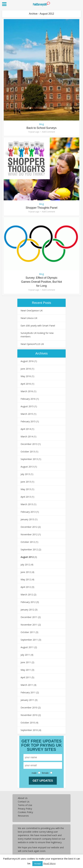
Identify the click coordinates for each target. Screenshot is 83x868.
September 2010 (29, 730)
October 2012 (28, 542)
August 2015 (27, 406)
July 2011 (25, 655)
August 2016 (27, 361)
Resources (23, 816)
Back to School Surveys (41, 128)
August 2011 (27, 647)
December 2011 (29, 617)
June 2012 (26, 572)
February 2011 (28, 692)
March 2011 (27, 685)
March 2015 (27, 414)
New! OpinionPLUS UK (32, 344)
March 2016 (27, 391)
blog (41, 124)
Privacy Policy (25, 809)
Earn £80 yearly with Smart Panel (38, 326)
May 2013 (26, 489)
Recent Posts (42, 303)
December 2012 (29, 527)
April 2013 (26, 497)
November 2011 (29, 625)
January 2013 (27, 519)
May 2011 (26, 670)
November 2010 (29, 715)
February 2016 (28, 399)
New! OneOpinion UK (32, 311)
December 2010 (29, 707)
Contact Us (24, 802)
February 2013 (28, 512)
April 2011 (26, 677)
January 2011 (27, 700)
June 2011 (26, 662)
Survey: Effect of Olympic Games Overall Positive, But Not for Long (41, 282)
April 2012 (26, 587)
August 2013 (27, 467)
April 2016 (26, 384)
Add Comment (48, 132)
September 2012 (29, 549)
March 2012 (27, 595)
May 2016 (26, 376)
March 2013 (27, 504)
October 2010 (28, 723)
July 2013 (25, 474)
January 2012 (27, 610)
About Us (23, 798)
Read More (49, 863)
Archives (42, 353)
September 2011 (29, 640)
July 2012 (25, 565)
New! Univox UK (29, 318)
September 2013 (29, 459)
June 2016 (26, 369)
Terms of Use (25, 805)
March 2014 (27, 436)
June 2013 (26, 482)
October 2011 (28, 632)
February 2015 (28, 421)
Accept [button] (37, 864)
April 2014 (26, 429)
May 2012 (26, 579)
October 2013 (28, 452)
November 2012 (29, 534)
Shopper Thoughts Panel (42, 208)
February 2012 (28, 602)
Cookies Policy (25, 812)
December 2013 (29, 444)
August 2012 (27, 557)
